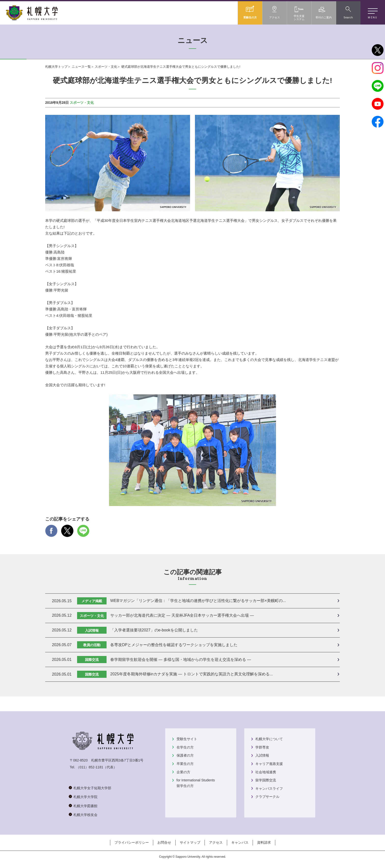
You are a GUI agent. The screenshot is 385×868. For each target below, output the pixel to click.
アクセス (216, 842)
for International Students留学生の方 (196, 783)
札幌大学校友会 (85, 815)
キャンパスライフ (269, 788)
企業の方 (183, 772)
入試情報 (262, 755)
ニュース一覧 (81, 67)
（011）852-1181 (90, 767)
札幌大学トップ (56, 67)
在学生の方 (185, 747)
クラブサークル (267, 797)
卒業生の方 (185, 764)
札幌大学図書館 (85, 806)
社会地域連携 (266, 772)
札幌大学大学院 (85, 797)
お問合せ (164, 842)
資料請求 (264, 842)
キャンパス (240, 842)
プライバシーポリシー (132, 842)
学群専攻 (262, 747)
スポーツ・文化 (106, 67)
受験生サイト (187, 739)
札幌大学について (269, 739)
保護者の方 (185, 755)
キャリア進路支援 (269, 764)
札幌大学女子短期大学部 (92, 788)
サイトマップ (190, 842)
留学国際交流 (266, 780)
